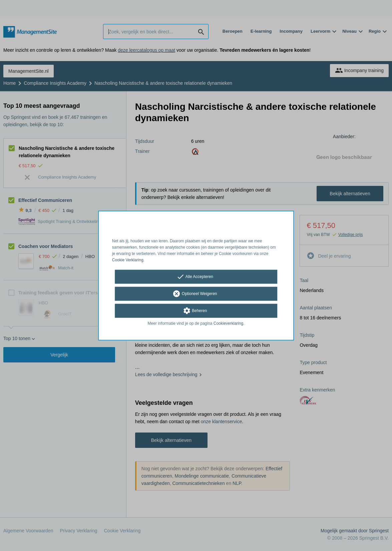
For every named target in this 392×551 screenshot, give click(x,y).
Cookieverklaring (228, 324)
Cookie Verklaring (128, 260)
